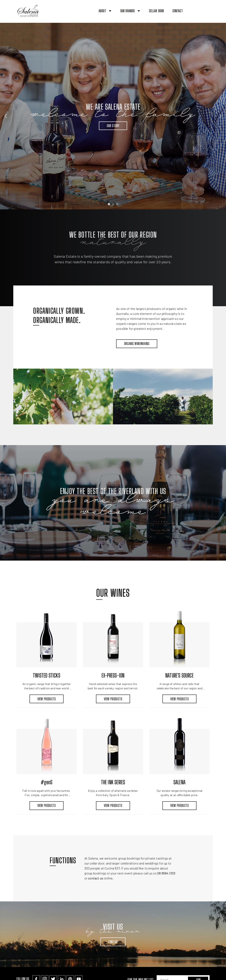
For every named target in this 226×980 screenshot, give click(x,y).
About (105, 11)
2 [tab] (113, 204)
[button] (219, 11)
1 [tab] (109, 204)
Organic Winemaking (137, 344)
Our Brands (130, 11)
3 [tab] (117, 204)
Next (220, 116)
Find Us (113, 942)
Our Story (113, 126)
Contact (178, 11)
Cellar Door (157, 11)
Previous (6, 116)
